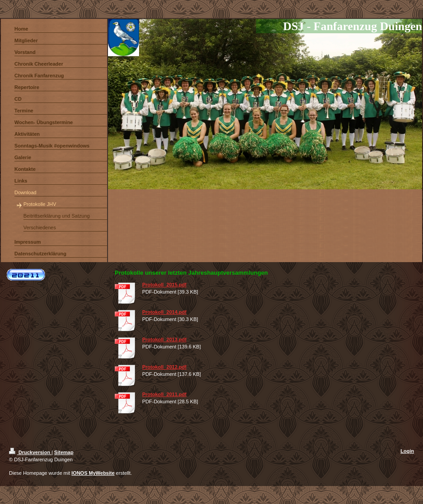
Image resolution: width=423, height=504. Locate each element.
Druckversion (30, 452)
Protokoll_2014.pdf (164, 312)
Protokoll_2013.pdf (164, 339)
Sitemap (64, 452)
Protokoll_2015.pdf (164, 285)
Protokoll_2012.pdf (164, 367)
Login (407, 451)
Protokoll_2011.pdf (164, 394)
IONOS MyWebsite (93, 473)
